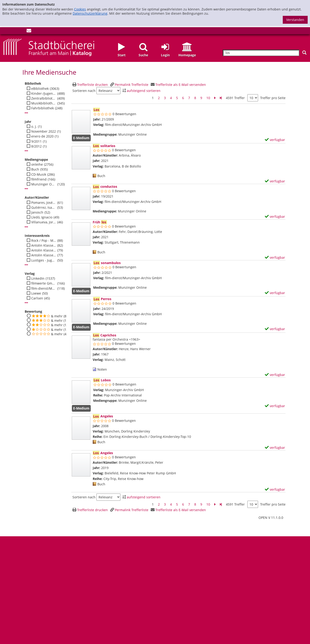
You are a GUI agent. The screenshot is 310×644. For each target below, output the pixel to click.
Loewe (36, 293)
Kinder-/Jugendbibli (44, 94)
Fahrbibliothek (43, 108)
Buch (35, 169)
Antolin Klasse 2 (44, 250)
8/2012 (36, 146)
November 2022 (44, 131)
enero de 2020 (42, 136)
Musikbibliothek (44, 103)
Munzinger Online (44, 184)
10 (208, 98)
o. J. (34, 127)
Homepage (187, 55)
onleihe (37, 164)
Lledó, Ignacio (42, 217)
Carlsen (37, 298)
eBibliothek (40, 89)
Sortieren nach (84, 91)
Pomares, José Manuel (44, 203)
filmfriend (39, 179)
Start (122, 55)
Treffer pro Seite (273, 98)
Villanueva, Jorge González (44, 222)
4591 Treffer (235, 98)
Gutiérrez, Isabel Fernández (44, 208)
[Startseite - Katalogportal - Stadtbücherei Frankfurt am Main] (49, 47)
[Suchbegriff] (261, 53)
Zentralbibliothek (44, 98)
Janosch (37, 212)
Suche (143, 55)
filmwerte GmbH (44, 283)
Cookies (80, 9)
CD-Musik (39, 174)
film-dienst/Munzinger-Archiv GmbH (44, 288)
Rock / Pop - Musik (44, 241)
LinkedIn (38, 278)
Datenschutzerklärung (90, 13)
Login (165, 55)
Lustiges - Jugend (44, 260)
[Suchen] (304, 53)
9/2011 (36, 141)
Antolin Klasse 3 (44, 255)
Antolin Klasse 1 (44, 245)
